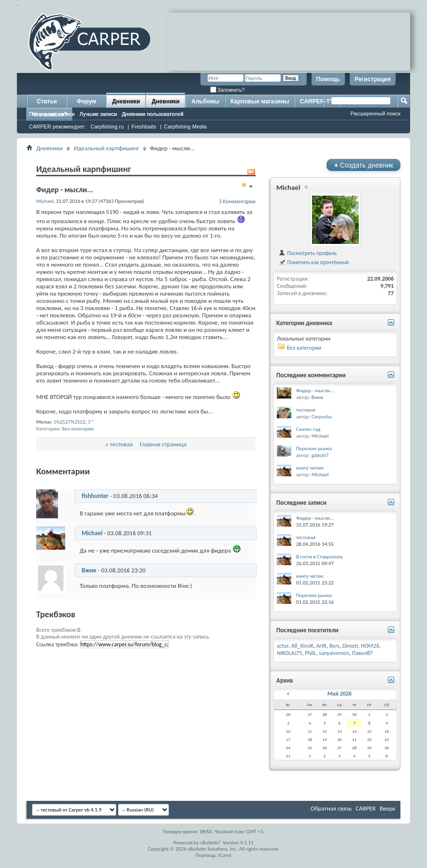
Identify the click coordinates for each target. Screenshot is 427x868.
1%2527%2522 (70, 422)
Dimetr (350, 646)
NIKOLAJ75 (290, 653)
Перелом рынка (314, 448)
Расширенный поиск (375, 114)
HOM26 (370, 646)
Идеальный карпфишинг (107, 148)
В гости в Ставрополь (320, 557)
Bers (334, 646)
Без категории (78, 429)
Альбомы (205, 101)
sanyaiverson (334, 653)
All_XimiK (302, 646)
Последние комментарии (311, 375)
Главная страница (164, 444)
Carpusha (322, 417)
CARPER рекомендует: (57, 127)
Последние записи (52, 114)
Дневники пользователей (153, 114)
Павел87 (363, 653)
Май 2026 (340, 694)
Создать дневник (363, 165)
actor (283, 646)
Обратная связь (331, 808)
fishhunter (95, 496)
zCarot (225, 855)
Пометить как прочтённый (313, 262)
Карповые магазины (260, 101)
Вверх (387, 808)
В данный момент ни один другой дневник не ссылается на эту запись (123, 637)
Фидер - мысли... (315, 391)
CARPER (366, 808)
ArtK (321, 646)
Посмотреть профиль (307, 253)
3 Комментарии (237, 201)
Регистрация (373, 79)
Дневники (126, 101)
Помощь (328, 79)
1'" (91, 422)
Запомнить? (228, 90)
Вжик (89, 570)
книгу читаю (310, 468)
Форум (86, 101)
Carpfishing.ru (107, 127)
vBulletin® (211, 843)
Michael (92, 533)
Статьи (47, 101)
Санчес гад (308, 429)
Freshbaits (144, 127)
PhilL (310, 653)
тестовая (121, 444)
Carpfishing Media (185, 127)
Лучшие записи (99, 114)
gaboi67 (320, 455)
